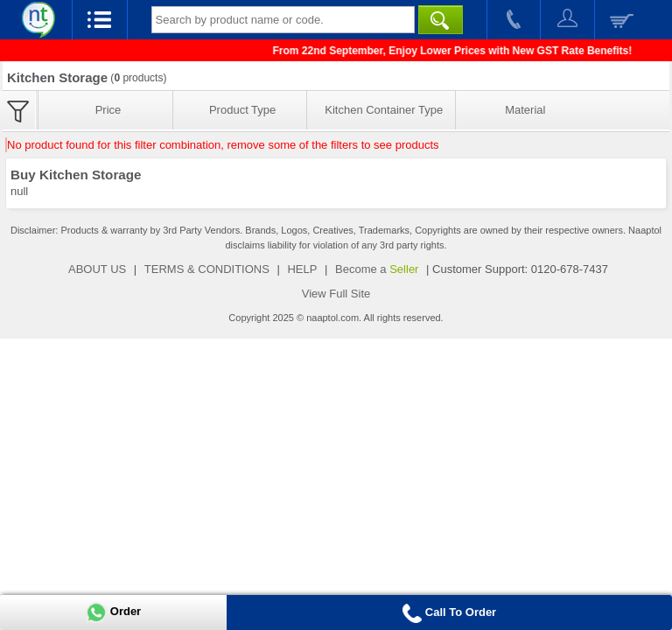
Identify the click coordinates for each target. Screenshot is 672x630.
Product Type (242, 110)
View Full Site (336, 294)
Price (108, 110)
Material (525, 110)
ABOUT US (97, 269)
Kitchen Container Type (384, 110)
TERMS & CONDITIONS (207, 269)
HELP (302, 269)
